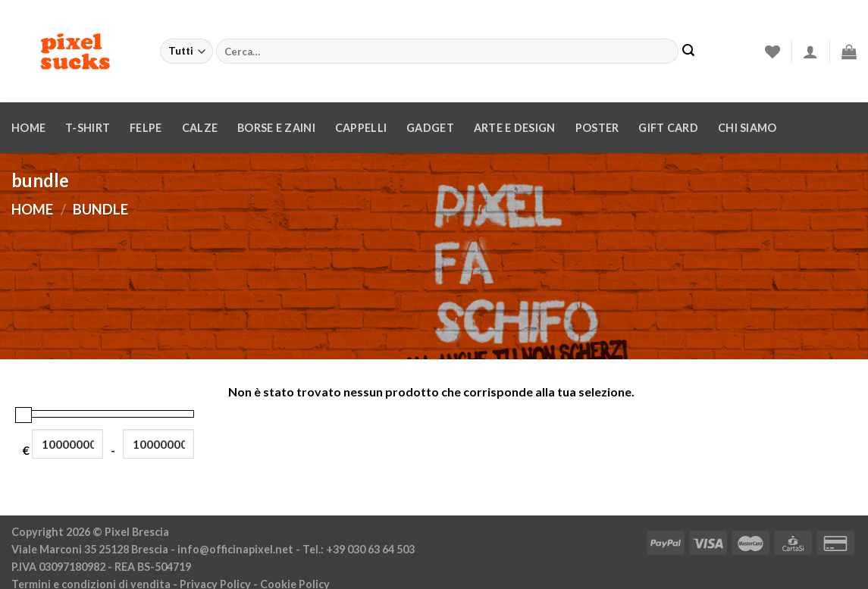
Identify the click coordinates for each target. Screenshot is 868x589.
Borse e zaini (276, 128)
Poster (597, 128)
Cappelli (361, 128)
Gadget (430, 128)
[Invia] (688, 52)
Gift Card (668, 128)
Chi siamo (747, 128)
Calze (200, 128)
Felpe (146, 128)
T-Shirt (88, 128)
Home (28, 128)
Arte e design (515, 128)
